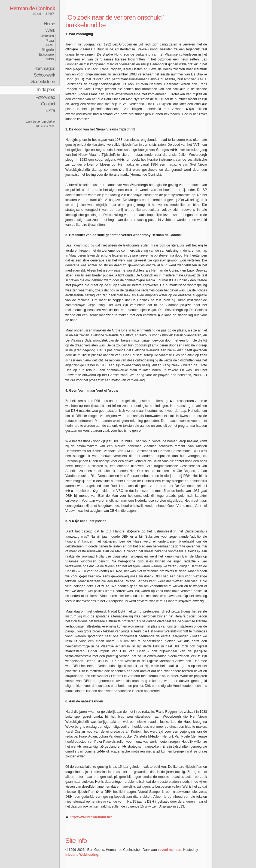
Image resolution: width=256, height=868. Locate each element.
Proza (50, 40)
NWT (50, 45)
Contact (48, 104)
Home (49, 24)
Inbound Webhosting (82, 855)
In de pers (46, 89)
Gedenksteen (43, 82)
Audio (50, 59)
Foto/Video (45, 97)
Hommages (44, 68)
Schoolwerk (44, 75)
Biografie (48, 50)
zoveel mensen (169, 850)
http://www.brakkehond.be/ (91, 817)
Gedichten (47, 36)
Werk (50, 30)
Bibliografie (46, 54)
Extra (50, 110)
